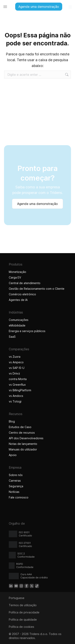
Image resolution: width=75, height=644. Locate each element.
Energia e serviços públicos (27, 331)
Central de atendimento (25, 283)
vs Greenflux (17, 385)
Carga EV (15, 277)
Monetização (17, 272)
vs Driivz (14, 373)
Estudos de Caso (20, 427)
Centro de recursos (22, 433)
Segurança (16, 486)
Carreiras (15, 481)
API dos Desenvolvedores (26, 438)
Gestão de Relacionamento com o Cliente (37, 289)
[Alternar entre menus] (5, 7)
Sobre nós (16, 475)
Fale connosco (19, 497)
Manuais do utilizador (23, 449)
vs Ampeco (16, 362)
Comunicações (19, 320)
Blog (12, 421)
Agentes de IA (19, 300)
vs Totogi (16, 401)
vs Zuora (15, 357)
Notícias (14, 492)
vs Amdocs (16, 396)
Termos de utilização (23, 605)
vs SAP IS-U (17, 368)
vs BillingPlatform (20, 390)
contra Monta (18, 379)
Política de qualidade (23, 620)
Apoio (13, 455)
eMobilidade (17, 325)
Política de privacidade (24, 612)
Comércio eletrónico (22, 294)
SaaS (12, 337)
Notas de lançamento (23, 444)
